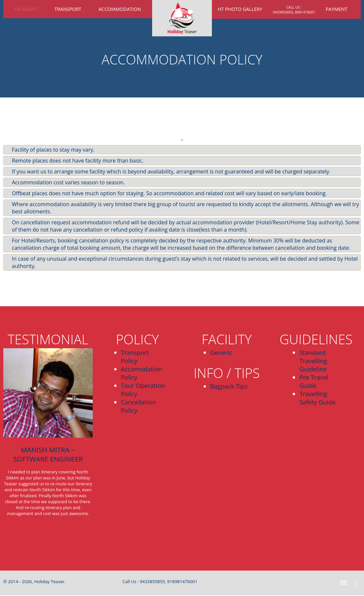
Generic (221, 352)
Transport (68, 9)
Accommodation (120, 9)
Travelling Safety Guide (317, 398)
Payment (337, 9)
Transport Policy (135, 356)
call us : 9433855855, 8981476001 (294, 10)
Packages (26, 9)
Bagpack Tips (229, 386)
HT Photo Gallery (240, 9)
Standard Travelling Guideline (313, 361)
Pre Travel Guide (314, 381)
